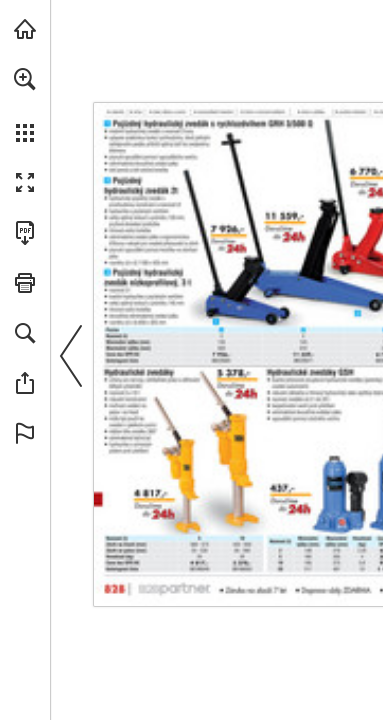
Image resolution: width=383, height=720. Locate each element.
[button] (25, 79)
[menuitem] (25, 105)
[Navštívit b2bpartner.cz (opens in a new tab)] (25, 29)
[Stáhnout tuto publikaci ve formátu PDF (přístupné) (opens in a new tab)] (25, 233)
